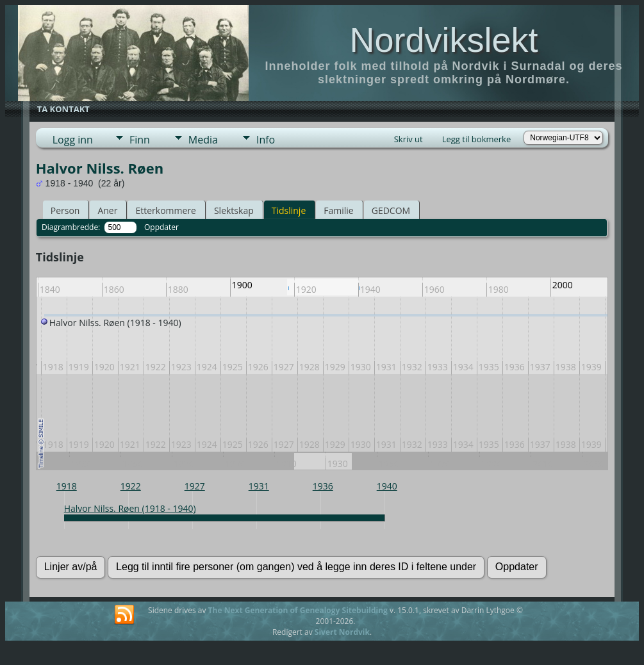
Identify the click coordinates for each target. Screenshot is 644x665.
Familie (338, 210)
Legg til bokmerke (477, 139)
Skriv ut (409, 139)
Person (65, 210)
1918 (67, 486)
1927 (195, 486)
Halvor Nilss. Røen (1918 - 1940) (130, 508)
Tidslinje (289, 210)
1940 (387, 486)
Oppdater (161, 227)
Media (203, 140)
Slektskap (234, 210)
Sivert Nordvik (342, 632)
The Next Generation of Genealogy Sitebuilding (298, 610)
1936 (323, 486)
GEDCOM (391, 210)
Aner (107, 210)
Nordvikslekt (443, 40)
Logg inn (73, 140)
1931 (259, 486)
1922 (131, 486)
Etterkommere (166, 210)
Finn (140, 140)
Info (266, 140)
